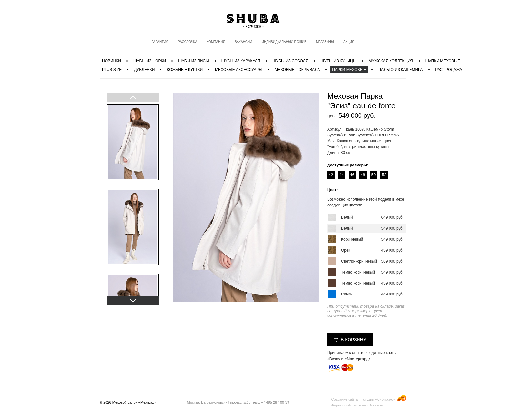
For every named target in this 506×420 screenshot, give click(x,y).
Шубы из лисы (193, 61)
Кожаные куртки (185, 70)
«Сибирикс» (385, 399)
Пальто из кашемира (400, 70)
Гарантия (160, 42)
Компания (216, 42)
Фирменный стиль (346, 405)
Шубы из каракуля (241, 61)
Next (133, 301)
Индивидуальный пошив (284, 42)
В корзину (354, 340)
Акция (349, 42)
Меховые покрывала (297, 70)
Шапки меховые (443, 61)
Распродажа (449, 70)
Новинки (111, 61)
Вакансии (243, 42)
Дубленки (144, 70)
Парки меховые (349, 70)
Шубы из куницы (338, 61)
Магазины (325, 42)
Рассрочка (187, 42)
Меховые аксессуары (239, 70)
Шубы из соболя (290, 61)
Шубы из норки (150, 61)
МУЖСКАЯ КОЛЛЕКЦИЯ (391, 61)
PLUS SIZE (112, 70)
